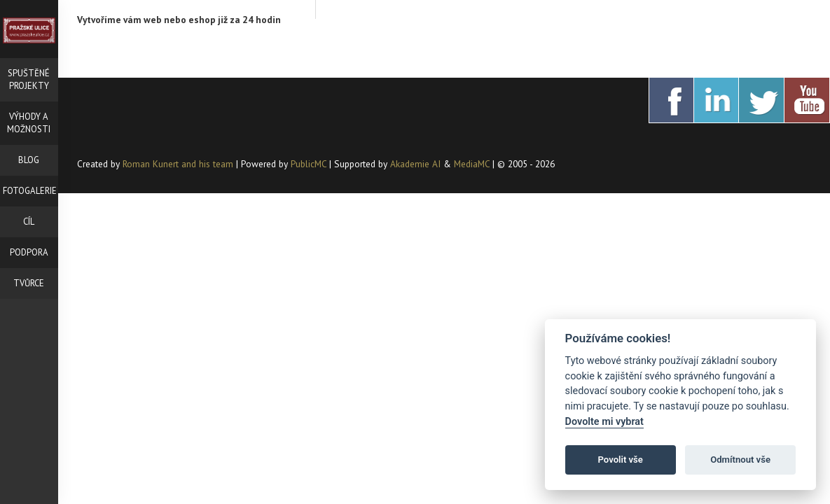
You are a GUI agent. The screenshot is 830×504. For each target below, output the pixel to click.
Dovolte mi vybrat (604, 422)
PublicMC (309, 164)
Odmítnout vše (740, 460)
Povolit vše (621, 460)
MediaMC (472, 164)
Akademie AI (415, 164)
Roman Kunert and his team (179, 164)
